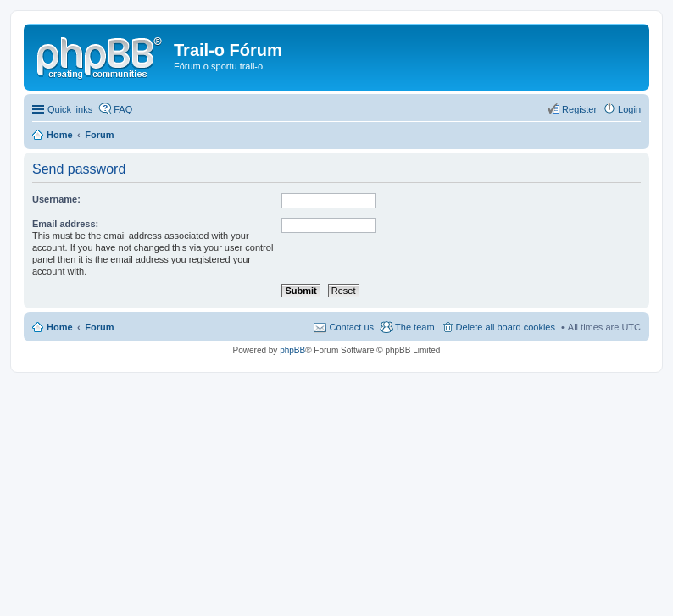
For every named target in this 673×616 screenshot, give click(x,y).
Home (60, 327)
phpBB (292, 350)
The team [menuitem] (414, 327)
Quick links (70, 109)
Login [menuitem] (629, 109)
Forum (99, 327)
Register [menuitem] (579, 109)
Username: (56, 199)
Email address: (65, 224)
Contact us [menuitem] (351, 327)
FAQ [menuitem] (123, 109)
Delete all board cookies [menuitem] (506, 327)
